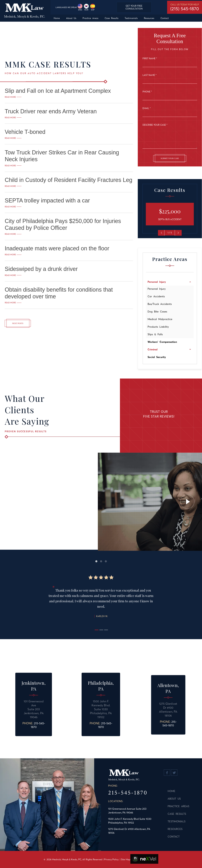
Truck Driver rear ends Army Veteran (51, 111)
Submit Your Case (170, 158)
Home (168, 791)
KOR (86, 7)
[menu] (126, 18)
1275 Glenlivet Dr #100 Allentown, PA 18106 (168, 710)
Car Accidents (156, 296)
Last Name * (150, 75)
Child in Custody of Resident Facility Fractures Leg (68, 180)
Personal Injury (157, 289)
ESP (93, 7)
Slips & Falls (155, 334)
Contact (170, 837)
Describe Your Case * (155, 125)
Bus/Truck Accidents (160, 304)
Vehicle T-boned (25, 132)
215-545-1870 (38, 725)
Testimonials (173, 821)
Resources (171, 829)
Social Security (157, 357)
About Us (170, 799)
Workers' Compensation (162, 342)
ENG (80, 7)
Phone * (147, 92)
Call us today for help (185, 7)
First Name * (150, 58)
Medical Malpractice (160, 319)
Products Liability (158, 327)
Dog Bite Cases (157, 312)
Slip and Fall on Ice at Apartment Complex (58, 91)
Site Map (126, 859)
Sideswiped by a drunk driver (41, 269)
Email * (147, 108)
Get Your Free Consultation (134, 7)
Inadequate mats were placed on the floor (57, 248)
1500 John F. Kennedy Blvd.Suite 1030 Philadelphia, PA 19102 (101, 709)
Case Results (173, 814)
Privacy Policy (111, 859)
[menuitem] (57, 18)
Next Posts (18, 323)
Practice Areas (175, 806)
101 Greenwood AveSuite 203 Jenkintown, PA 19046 (34, 709)
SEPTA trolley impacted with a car (47, 200)
